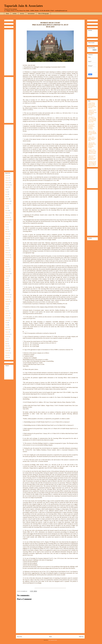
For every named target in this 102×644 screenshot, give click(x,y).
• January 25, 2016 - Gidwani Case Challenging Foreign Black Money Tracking (92, 112)
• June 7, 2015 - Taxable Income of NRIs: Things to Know (92, 139)
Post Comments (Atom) (53, 640)
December (7, 201)
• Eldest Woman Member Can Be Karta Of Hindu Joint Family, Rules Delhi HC (92, 105)
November (7, 204)
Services (22, 14)
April (6, 197)
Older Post (81, 637)
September (7, 185)
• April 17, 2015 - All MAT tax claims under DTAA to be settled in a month (92, 152)
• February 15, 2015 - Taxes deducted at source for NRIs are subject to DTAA (92, 163)
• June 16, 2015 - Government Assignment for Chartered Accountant (92, 127)
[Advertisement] (10, 52)
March (7, 211)
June (6, 192)
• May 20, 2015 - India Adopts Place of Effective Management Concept (92, 145)
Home (7, 14)
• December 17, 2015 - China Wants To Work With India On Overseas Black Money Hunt (92, 119)
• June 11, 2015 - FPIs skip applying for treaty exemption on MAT (92, 133)
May (6, 194)
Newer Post (19, 637)
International (31, 14)
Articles (14, 14)
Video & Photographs (43, 14)
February (7, 180)
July (6, 190)
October (7, 222)
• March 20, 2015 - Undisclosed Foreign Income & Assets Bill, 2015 (92, 158)
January (7, 176)
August (7, 187)
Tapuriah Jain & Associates (23, 6)
